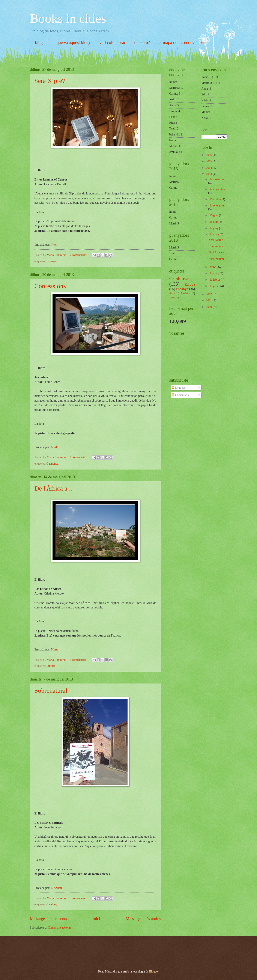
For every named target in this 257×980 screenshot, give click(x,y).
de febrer (215, 280)
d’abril (214, 267)
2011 (209, 300)
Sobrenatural (51, 690)
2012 (209, 294)
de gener (215, 286)
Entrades (179, 388)
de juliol (215, 222)
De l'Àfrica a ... (54, 488)
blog (39, 42)
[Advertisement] (79, 949)
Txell (54, 245)
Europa (51, 666)
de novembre (217, 189)
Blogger (154, 972)
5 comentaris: (78, 898)
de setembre (216, 205)
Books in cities (68, 18)
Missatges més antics (143, 919)
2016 (209, 155)
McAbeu (56, 888)
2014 (209, 168)
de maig (215, 234)
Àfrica (172, 298)
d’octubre (215, 199)
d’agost (214, 215)
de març (215, 273)
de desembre (217, 179)
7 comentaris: (78, 255)
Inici (96, 919)
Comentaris (180, 395)
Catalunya (53, 464)
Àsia (172, 293)
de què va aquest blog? (71, 42)
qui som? (142, 42)
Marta (55, 447)
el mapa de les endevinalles (182, 42)
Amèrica (185, 293)
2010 (209, 307)
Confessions (50, 286)
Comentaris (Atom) (59, 928)
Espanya (52, 261)
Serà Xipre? (50, 81)
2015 (209, 161)
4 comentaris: (78, 457)
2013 (209, 174)
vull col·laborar (112, 42)
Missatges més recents (49, 919)
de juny (214, 228)
